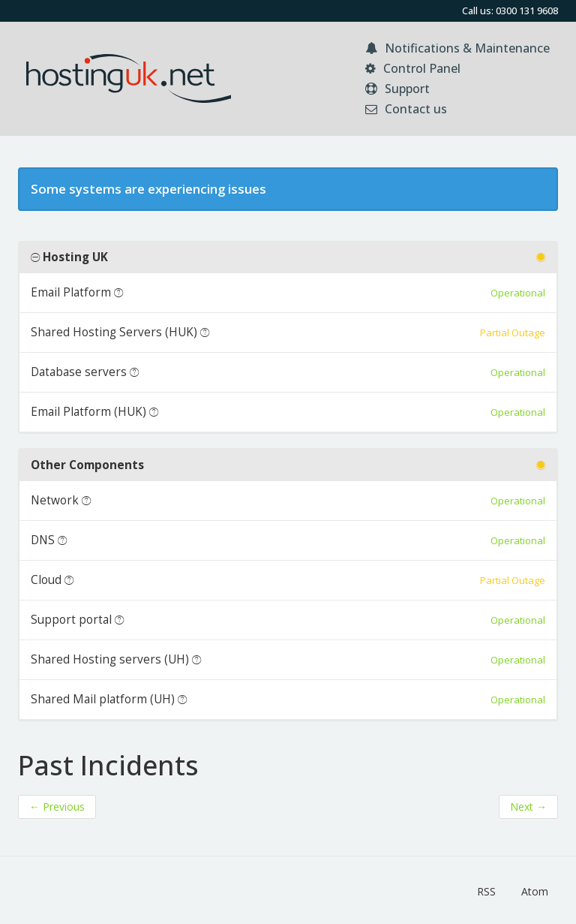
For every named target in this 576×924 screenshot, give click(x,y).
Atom (535, 891)
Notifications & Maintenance (457, 48)
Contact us (406, 109)
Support (397, 89)
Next (528, 807)
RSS (486, 891)
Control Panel (413, 68)
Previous (57, 807)
